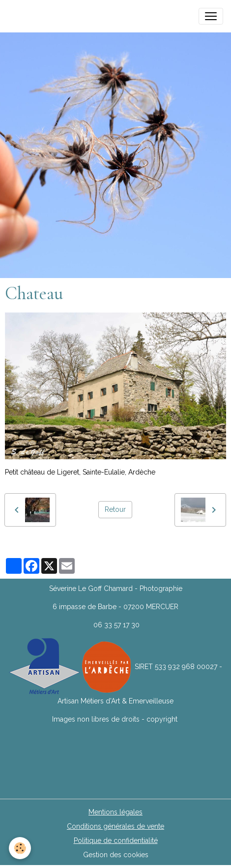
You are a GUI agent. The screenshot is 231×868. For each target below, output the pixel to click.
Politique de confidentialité (116, 840)
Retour (115, 509)
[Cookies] (20, 848)
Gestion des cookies (116, 855)
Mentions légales (115, 812)
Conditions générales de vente (115, 826)
